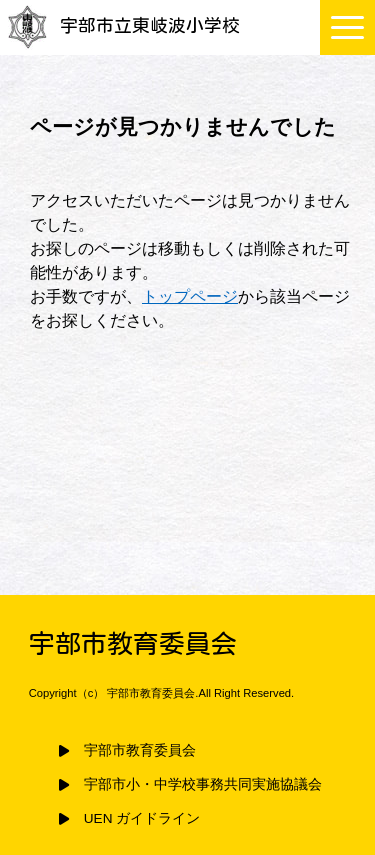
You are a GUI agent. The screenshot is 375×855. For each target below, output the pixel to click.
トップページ (190, 296)
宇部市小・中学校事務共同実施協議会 (203, 784)
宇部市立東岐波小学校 (122, 25)
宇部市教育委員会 (140, 750)
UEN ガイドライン (142, 818)
